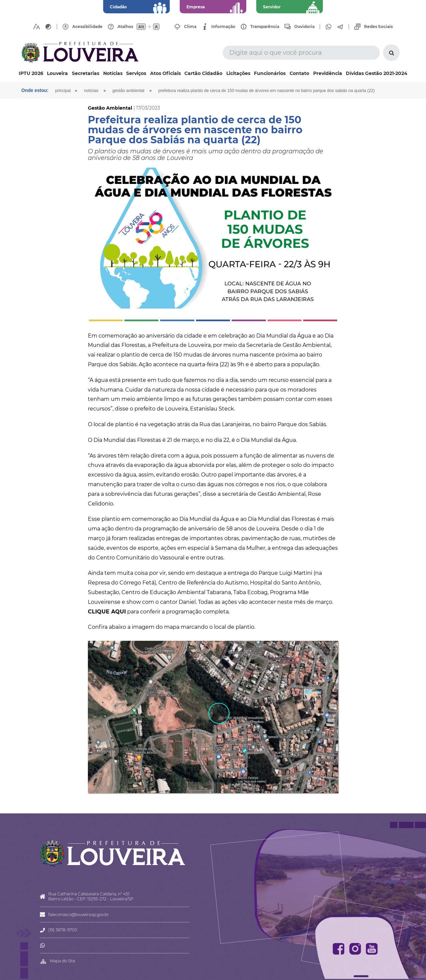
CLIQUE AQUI (107, 612)
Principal (63, 91)
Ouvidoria (304, 27)
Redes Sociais (378, 27)
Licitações (238, 73)
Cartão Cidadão (203, 73)
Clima (190, 27)
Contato (299, 73)
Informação (223, 27)
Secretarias (86, 73)
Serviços (136, 73)
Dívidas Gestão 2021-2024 (377, 73)
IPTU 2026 (31, 73)
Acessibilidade (87, 27)
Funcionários (270, 73)
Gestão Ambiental (128, 91)
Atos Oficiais (165, 73)
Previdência (328, 73)
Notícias (113, 73)
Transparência (265, 27)
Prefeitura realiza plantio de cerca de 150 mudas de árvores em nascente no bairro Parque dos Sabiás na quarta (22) (267, 91)
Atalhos (125, 27)
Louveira (57, 73)
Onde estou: (35, 90)
